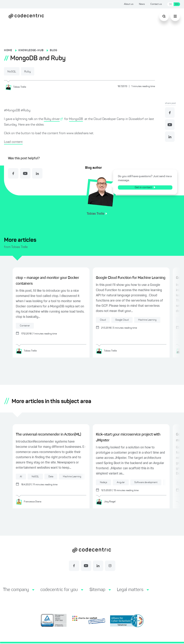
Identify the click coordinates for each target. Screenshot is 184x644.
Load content (13, 142)
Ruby (35, 72)
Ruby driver (52, 119)
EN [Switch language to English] (177, 4)
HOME (8, 50)
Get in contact (147, 187)
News (142, 4)
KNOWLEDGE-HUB (31, 50)
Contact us (156, 4)
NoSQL (14, 72)
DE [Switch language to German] (170, 4)
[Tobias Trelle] (17, 87)
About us (129, 4)
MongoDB (76, 119)
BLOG (54, 50)
